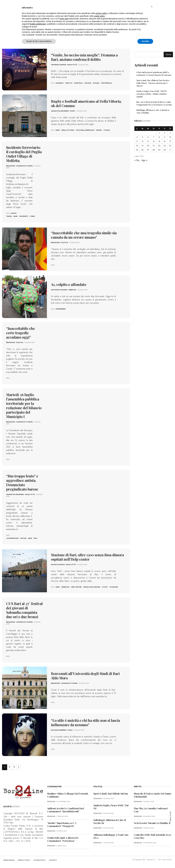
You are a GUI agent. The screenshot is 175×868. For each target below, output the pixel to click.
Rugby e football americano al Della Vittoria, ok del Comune (86, 103)
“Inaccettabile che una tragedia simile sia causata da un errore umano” (84, 235)
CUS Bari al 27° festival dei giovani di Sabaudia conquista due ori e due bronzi (24, 610)
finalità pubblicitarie (38, 24)
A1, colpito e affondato (69, 284)
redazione (11, 166)
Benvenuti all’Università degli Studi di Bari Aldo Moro (85, 676)
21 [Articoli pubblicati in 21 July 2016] (154, 146)
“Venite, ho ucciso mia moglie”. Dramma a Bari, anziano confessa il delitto (84, 57)
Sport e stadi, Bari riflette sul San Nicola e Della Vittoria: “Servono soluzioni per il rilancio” (153, 83)
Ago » (144, 160)
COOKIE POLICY (40, 860)
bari (58, 130)
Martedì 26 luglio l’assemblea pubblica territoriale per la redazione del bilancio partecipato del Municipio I (24, 406)
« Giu (137, 160)
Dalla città (72, 65)
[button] (152, 7)
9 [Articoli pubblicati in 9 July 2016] (165, 137)
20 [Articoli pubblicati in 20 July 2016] (148, 146)
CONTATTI (53, 860)
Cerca (168, 54)
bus (36, 538)
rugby (99, 130)
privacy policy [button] (101, 13)
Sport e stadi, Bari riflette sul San (111, 794)
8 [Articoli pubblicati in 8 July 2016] (159, 137)
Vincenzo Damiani (59, 65)
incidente (24, 216)
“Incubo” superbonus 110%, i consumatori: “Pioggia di (62, 825)
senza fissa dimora (92, 587)
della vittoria (68, 130)
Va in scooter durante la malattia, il (152, 823)
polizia (96, 83)
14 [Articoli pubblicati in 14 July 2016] (154, 141)
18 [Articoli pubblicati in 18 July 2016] (137, 146)
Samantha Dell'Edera (60, 111)
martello (79, 83)
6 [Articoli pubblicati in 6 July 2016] (148, 137)
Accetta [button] (145, 41)
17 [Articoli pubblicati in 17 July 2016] (170, 141)
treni (33, 216)
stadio (107, 130)
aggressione (13, 538)
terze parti (64, 19)
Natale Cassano (58, 564)
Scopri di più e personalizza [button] (39, 41)
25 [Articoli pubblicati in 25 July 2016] (137, 150)
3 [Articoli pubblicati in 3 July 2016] (170, 133)
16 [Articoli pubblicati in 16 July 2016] (165, 141)
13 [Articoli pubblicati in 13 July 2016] (148, 141)
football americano (85, 130)
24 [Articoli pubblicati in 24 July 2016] (170, 146)
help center (76, 587)
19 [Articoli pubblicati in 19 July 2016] (142, 146)
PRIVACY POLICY (24, 860)
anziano (60, 83)
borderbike (61, 309)
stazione (114, 587)
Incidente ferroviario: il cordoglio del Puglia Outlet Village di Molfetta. (24, 154)
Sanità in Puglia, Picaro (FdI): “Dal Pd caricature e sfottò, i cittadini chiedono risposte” (152, 94)
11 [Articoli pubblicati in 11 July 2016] (137, 141)
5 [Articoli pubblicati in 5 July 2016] (142, 137)
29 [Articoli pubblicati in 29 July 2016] (159, 150)
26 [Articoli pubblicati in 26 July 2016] (142, 150)
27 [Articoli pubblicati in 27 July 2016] (148, 150)
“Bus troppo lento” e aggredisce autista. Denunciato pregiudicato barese (22, 483)
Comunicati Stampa (24, 166)
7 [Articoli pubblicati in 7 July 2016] (154, 137)
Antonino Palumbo (59, 290)
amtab (24, 538)
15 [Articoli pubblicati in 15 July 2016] (159, 141)
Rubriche (72, 290)
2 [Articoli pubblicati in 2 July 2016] (165, 133)
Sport (73, 111)
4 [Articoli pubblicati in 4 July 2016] (137, 137)
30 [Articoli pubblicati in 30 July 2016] (165, 150)
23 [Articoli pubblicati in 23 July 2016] (165, 146)
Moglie (88, 83)
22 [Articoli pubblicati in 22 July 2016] (159, 146)
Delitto (69, 83)
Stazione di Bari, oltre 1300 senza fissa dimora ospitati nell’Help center (87, 557)
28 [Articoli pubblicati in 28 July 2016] (154, 150)
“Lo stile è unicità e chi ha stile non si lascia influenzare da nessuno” (85, 723)
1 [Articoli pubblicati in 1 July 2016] (159, 133)
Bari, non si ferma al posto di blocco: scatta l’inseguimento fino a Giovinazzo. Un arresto (154, 103)
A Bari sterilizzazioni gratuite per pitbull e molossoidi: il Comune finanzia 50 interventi (154, 74)
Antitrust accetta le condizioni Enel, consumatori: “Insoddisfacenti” (66, 810)
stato (105, 587)
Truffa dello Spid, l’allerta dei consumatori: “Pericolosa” (63, 839)
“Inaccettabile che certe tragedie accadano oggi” (21, 333)
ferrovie (66, 587)
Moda (70, 730)
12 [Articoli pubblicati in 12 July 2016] (142, 141)
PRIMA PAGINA (9, 860)
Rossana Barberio (59, 730)
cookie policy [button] (99, 16)
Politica (64, 242)
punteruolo (107, 83)
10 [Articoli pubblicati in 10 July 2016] (170, 137)
